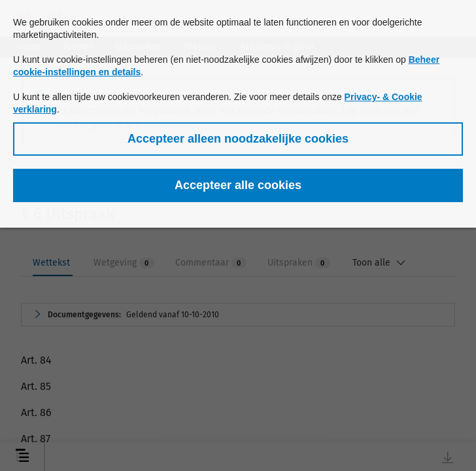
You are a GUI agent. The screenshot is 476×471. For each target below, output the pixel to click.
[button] (238, 139)
